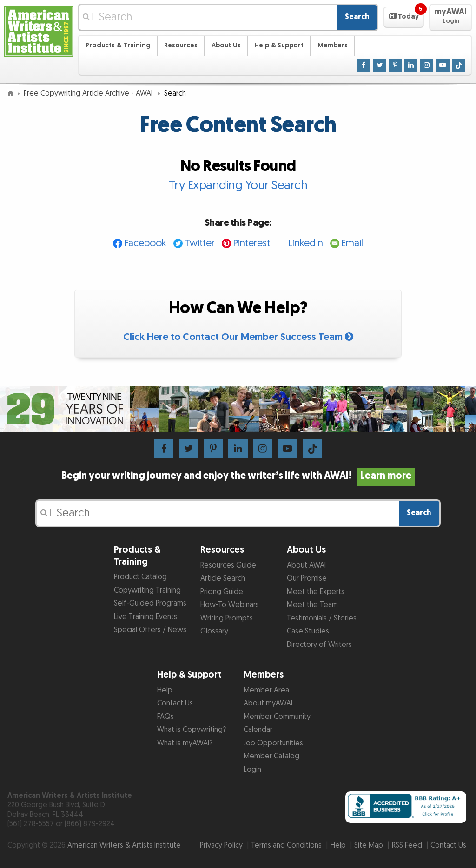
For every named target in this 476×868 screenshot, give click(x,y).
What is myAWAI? (185, 743)
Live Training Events (145, 617)
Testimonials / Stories (322, 618)
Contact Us (175, 703)
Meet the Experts (316, 592)
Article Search (223, 578)
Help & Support (279, 45)
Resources (181, 45)
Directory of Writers (319, 645)
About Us (226, 45)
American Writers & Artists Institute (124, 845)
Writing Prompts (227, 618)
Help (165, 690)
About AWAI (306, 565)
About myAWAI (268, 703)
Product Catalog (140, 577)
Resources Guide (228, 565)
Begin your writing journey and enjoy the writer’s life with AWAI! (238, 476)
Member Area (266, 690)
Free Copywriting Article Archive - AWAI (89, 94)
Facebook (145, 243)
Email (352, 243)
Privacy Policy (221, 845)
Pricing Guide (222, 592)
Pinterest (251, 243)
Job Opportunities (273, 743)
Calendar (258, 730)
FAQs (165, 717)
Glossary (214, 631)
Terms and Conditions (286, 845)
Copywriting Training (147, 591)
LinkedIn (306, 243)
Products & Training (118, 45)
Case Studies (308, 631)
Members (333, 45)
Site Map (369, 845)
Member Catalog (271, 756)
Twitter (200, 243)
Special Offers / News (150, 630)
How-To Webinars (230, 605)
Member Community (277, 717)
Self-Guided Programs (150, 604)
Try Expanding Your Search (238, 185)
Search (357, 17)
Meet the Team (312, 605)
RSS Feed (407, 845)
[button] (404, 17)
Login (252, 770)
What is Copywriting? (192, 730)
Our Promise (307, 578)
